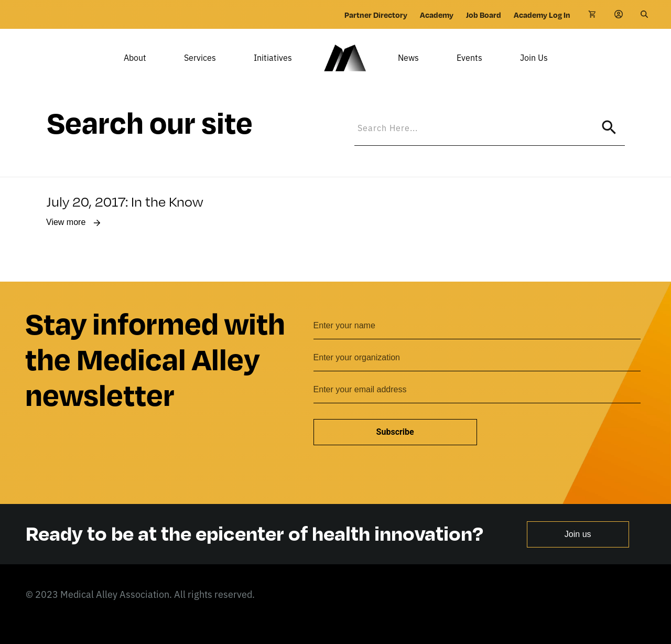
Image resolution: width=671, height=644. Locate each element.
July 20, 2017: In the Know (125, 216)
